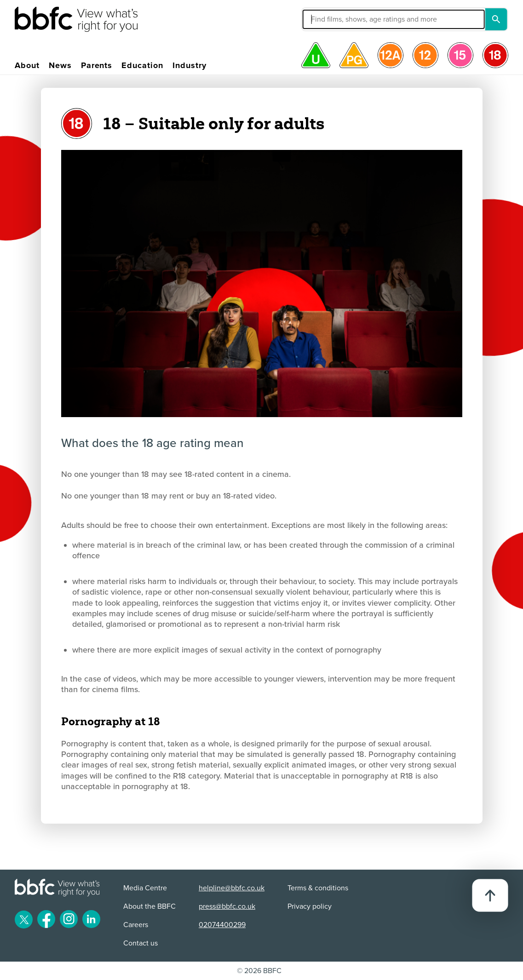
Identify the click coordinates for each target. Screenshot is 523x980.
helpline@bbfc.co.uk (232, 888)
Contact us (141, 943)
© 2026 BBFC (259, 971)
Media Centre (145, 888)
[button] (336, 19)
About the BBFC (149, 906)
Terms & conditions (318, 888)
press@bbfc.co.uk (227, 906)
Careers (136, 925)
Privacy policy (310, 906)
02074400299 (222, 925)
